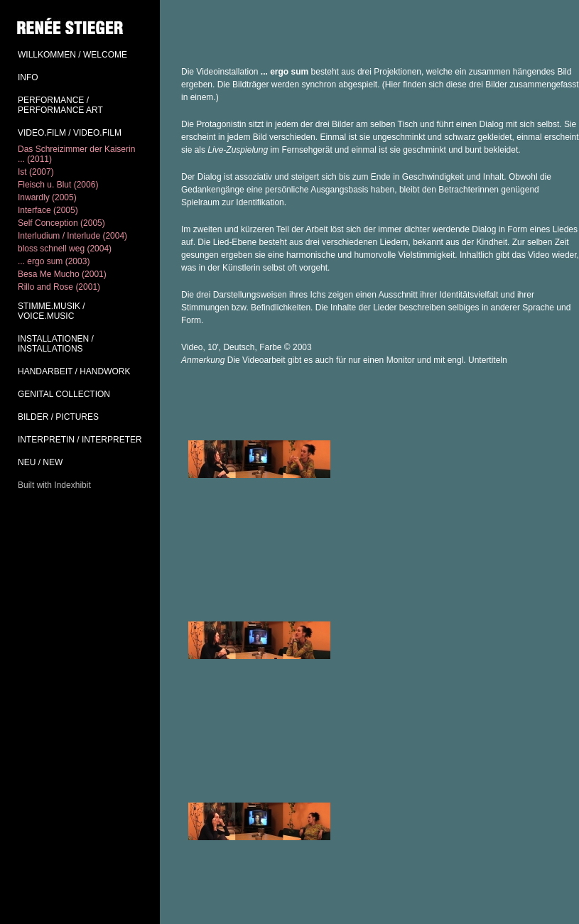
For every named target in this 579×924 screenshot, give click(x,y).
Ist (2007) (36, 172)
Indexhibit (72, 485)
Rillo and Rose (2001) (59, 287)
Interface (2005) (48, 210)
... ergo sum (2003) (54, 261)
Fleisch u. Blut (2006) (58, 185)
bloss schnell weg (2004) (65, 249)
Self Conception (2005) (61, 223)
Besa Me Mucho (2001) (62, 274)
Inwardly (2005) (47, 197)
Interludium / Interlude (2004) (72, 236)
